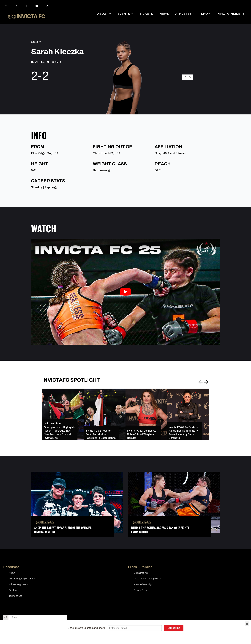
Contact (13, 590)
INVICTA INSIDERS (231, 14)
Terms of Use (16, 596)
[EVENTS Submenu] (133, 14)
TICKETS (146, 14)
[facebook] (6, 6)
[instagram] (16, 6)
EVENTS (124, 14)
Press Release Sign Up (145, 584)
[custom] (47, 6)
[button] (206, 382)
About (12, 573)
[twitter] (26, 6)
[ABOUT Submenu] (111, 14)
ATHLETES (183, 14)
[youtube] (37, 6)
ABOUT (103, 14)
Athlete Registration (19, 584)
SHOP (205, 14)
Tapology (51, 187)
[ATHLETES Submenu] (195, 14)
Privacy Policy (140, 590)
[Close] (247, 624)
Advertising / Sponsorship (22, 579)
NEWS (164, 14)
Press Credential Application (148, 579)
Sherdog (37, 187)
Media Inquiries (141, 573)
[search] (6, 617)
